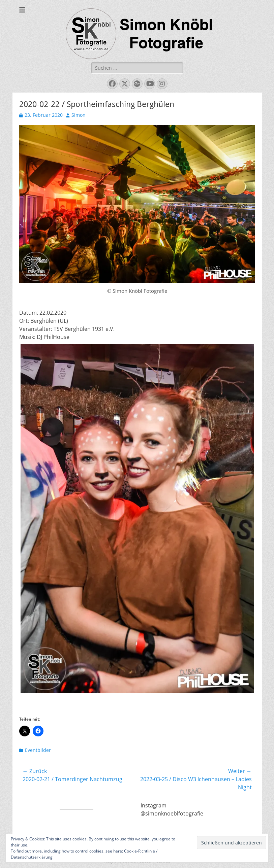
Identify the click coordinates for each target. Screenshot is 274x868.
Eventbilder (38, 750)
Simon (79, 115)
